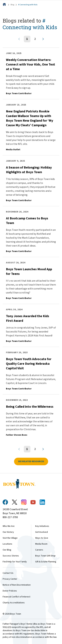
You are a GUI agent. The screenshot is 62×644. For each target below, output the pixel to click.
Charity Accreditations (14, 603)
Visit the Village (10, 538)
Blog (12, 5)
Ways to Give (42, 538)
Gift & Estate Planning (46, 562)
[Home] (5, 5)
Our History (8, 532)
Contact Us (8, 573)
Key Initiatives (42, 526)
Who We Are (9, 526)
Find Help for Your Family (15, 562)
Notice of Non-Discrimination (17, 585)
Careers (39, 550)
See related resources (31, 461)
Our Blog (7, 550)
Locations (7, 544)
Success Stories (11, 556)
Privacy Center (10, 579)
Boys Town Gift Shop (45, 556)
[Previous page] (19, 39)
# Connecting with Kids (28, 5)
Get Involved (41, 532)
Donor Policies (10, 591)
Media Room (41, 544)
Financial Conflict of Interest (16, 597)
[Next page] (43, 39)
